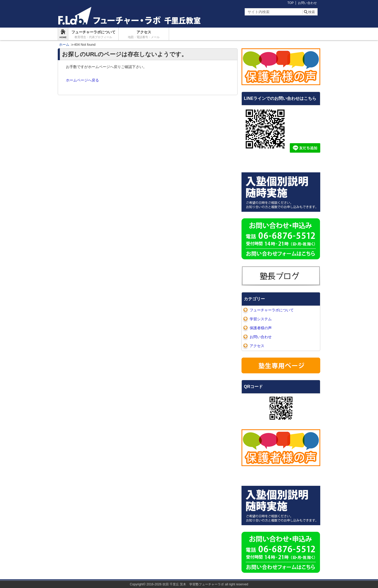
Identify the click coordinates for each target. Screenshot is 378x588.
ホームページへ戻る (82, 80)
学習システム (261, 319)
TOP (291, 3)
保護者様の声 (261, 328)
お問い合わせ (307, 3)
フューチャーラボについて (93, 34)
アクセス (144, 34)
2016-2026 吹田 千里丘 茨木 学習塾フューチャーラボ (185, 584)
